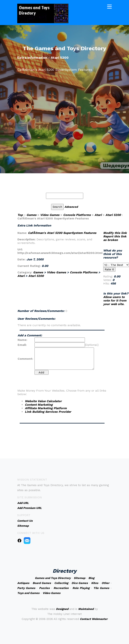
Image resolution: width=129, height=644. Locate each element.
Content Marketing (39, 405)
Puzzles (44, 588)
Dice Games (80, 583)
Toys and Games (28, 593)
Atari (98, 215)
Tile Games (101, 588)
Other (105, 583)
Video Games (50, 215)
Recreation (61, 588)
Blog (91, 578)
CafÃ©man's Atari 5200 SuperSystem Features (62, 233)
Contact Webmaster (94, 619)
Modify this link (115, 233)
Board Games (42, 583)
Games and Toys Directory (53, 578)
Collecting (61, 583)
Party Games (26, 588)
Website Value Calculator (43, 401)
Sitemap (80, 578)
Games (32, 215)
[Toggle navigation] (109, 6)
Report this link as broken (115, 238)
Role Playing (81, 588)
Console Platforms (77, 215)
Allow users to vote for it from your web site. (115, 301)
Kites (95, 583)
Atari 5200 (113, 215)
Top (20, 215)
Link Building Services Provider (48, 412)
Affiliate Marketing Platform (46, 408)
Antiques (23, 583)
